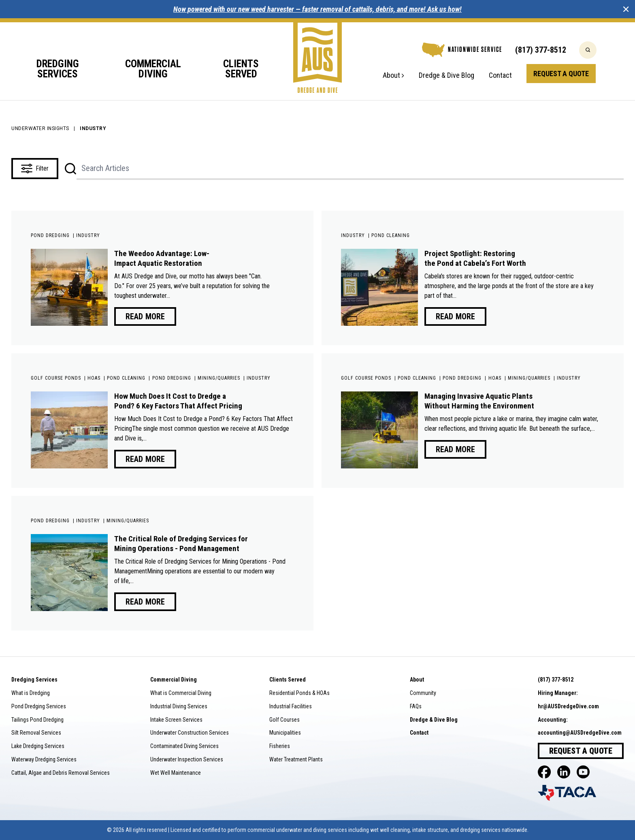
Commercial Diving (153, 69)
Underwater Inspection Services (187, 759)
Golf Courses (284, 720)
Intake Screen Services (176, 720)
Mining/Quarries (219, 378)
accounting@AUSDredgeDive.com (580, 733)
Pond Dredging (50, 235)
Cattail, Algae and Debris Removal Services (61, 773)
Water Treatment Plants (296, 759)
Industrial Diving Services (179, 706)
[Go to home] (317, 56)
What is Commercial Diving (181, 693)
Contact (500, 76)
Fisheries (280, 746)
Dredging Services (58, 69)
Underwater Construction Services (190, 733)
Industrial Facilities (291, 706)
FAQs (416, 706)
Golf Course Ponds (56, 378)
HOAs (94, 378)
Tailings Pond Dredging (37, 720)
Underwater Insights (40, 128)
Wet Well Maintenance (176, 773)
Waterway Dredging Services (44, 759)
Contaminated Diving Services (184, 746)
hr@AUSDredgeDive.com (568, 706)
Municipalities (285, 733)
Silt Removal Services (36, 733)
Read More (145, 316)
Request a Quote (561, 74)
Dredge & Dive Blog (446, 76)
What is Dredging (31, 693)
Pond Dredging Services (39, 706)
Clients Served (241, 69)
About (393, 76)
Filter (35, 169)
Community (423, 693)
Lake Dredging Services (38, 746)
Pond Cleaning (391, 235)
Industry (88, 235)
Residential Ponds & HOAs (299, 693)
